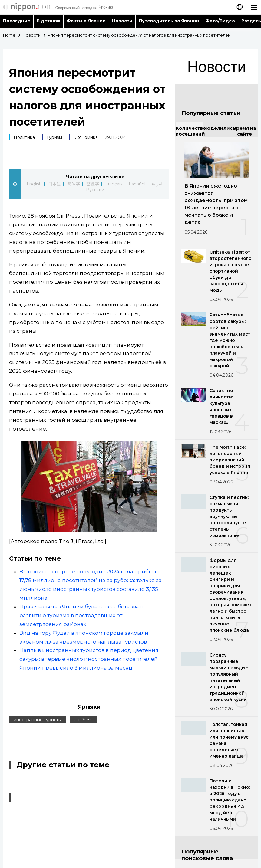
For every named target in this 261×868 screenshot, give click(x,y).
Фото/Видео (220, 21)
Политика (24, 137)
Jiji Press (83, 720)
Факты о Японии (86, 21)
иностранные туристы (38, 720)
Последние (17, 21)
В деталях (48, 21)
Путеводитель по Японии (169, 21)
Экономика (86, 137)
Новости (122, 21)
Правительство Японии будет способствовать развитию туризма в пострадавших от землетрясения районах (82, 615)
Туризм (54, 137)
